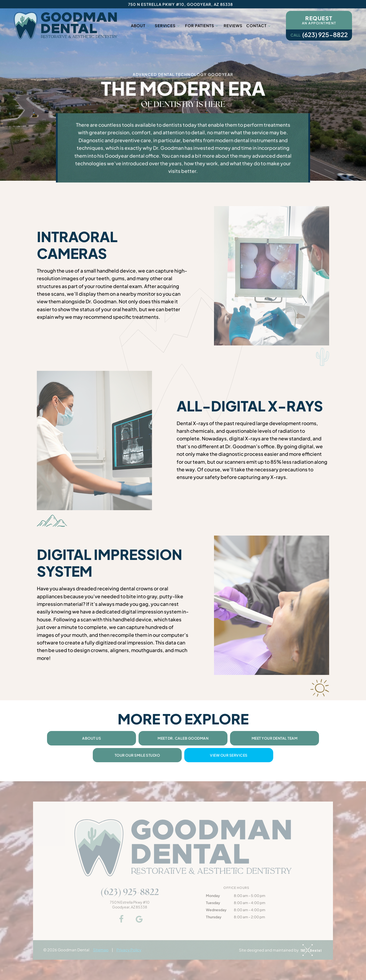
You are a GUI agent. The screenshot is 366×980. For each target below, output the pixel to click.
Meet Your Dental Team (275, 738)
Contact (259, 26)
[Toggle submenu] (148, 26)
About (141, 26)
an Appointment (319, 20)
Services (168, 26)
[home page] (66, 26)
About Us (91, 738)
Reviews (233, 26)
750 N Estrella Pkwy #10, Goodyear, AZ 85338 (180, 4)
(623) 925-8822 (319, 35)
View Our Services (229, 755)
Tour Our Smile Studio (137, 755)
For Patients (202, 26)
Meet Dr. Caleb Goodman (183, 738)
